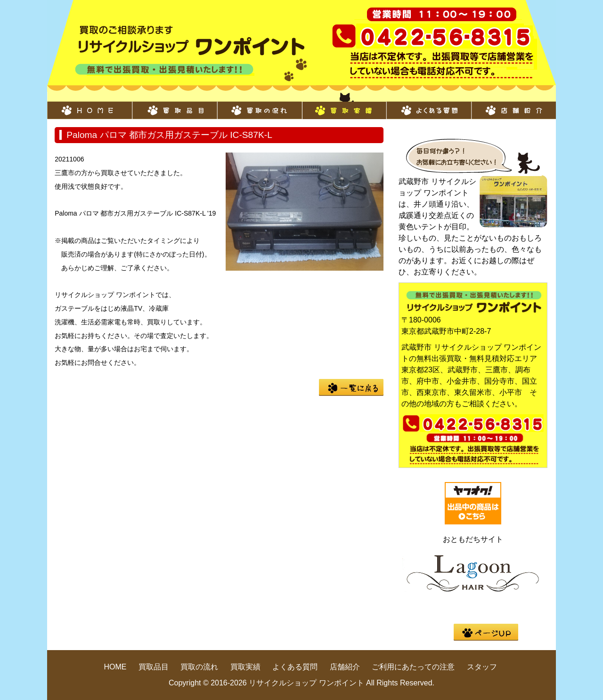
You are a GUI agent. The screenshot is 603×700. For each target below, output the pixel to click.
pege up (486, 632)
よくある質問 (429, 105)
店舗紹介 (513, 105)
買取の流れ (259, 105)
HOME (90, 105)
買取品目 (174, 105)
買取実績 (344, 105)
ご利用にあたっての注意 (413, 667)
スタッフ (482, 667)
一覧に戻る (351, 387)
